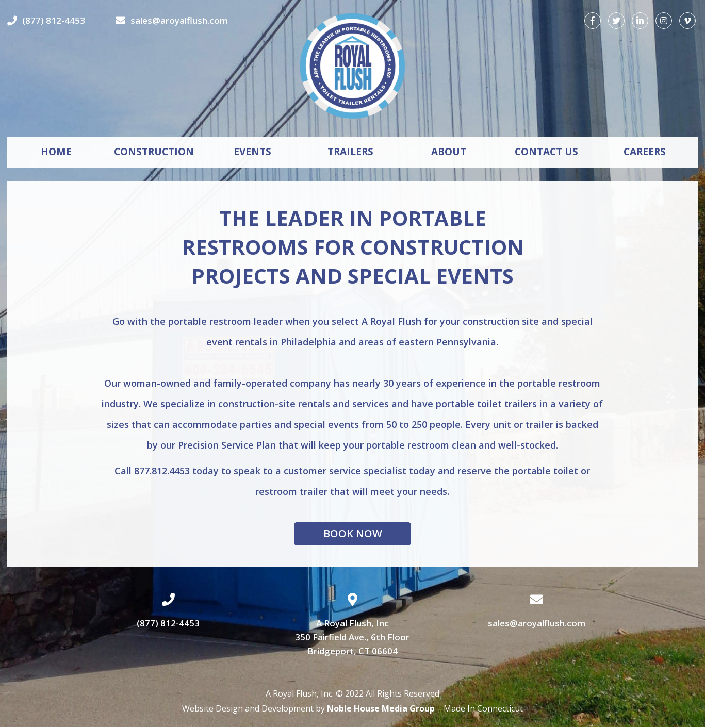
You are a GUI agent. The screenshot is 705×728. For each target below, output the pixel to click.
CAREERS (645, 152)
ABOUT (449, 152)
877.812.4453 (162, 471)
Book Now (353, 534)
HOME (56, 152)
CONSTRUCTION (154, 152)
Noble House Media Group (381, 709)
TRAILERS (350, 152)
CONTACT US (546, 152)
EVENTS (252, 152)
